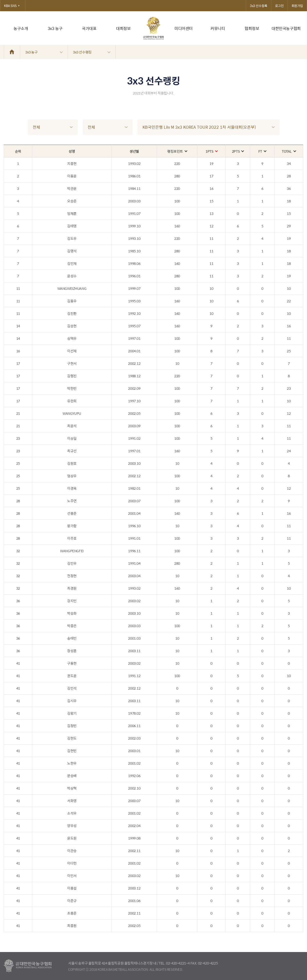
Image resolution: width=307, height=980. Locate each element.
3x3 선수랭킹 (92, 52)
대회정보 (123, 28)
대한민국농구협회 (286, 28)
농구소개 (21, 28)
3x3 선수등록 (259, 6)
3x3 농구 (55, 28)
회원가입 (297, 6)
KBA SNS (13, 6)
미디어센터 (184, 28)
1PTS (211, 151)
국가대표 (89, 28)
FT (262, 151)
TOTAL (289, 151)
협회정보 (252, 28)
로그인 (279, 6)
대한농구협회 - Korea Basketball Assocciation (28, 966)
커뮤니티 (218, 28)
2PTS (238, 151)
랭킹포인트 (177, 151)
